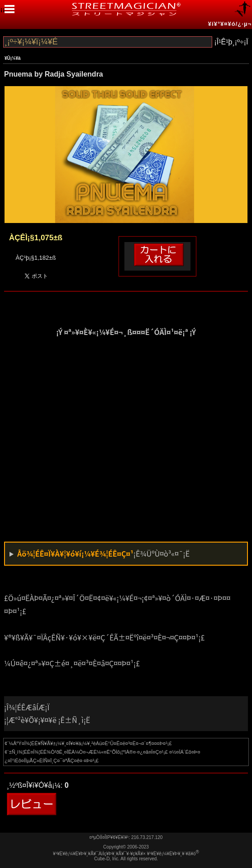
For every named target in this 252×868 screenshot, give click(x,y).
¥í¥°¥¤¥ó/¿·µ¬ (230, 24)
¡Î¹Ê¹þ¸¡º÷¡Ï (231, 42)
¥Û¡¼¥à (13, 58)
